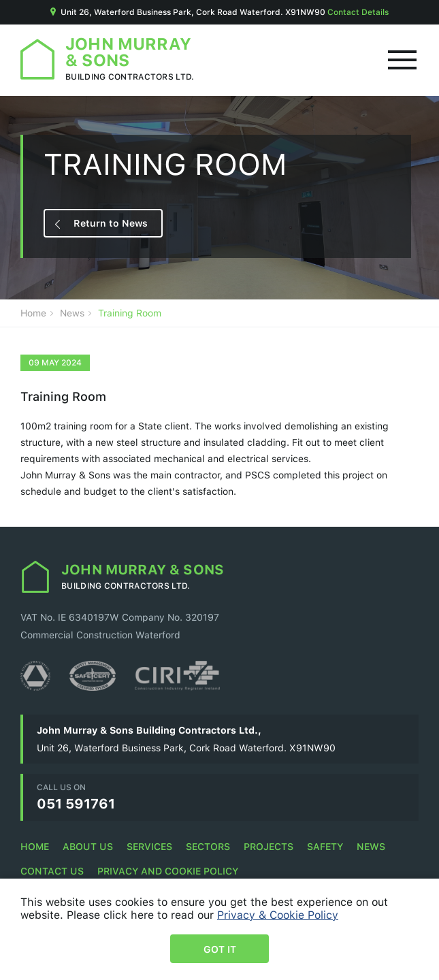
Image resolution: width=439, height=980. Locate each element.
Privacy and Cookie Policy (168, 871)
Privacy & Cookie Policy (278, 915)
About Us (88, 846)
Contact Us (52, 871)
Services (149, 846)
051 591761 (76, 803)
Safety (325, 846)
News (72, 313)
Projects (269, 846)
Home (33, 313)
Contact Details (358, 12)
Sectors (208, 846)
